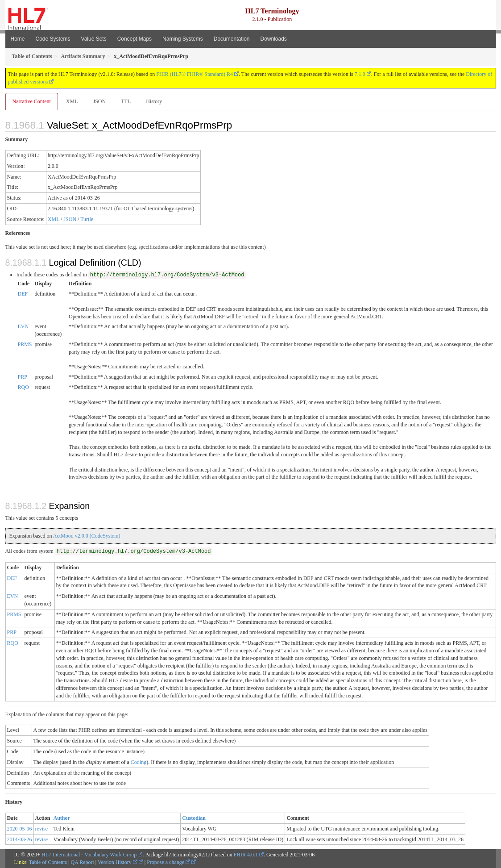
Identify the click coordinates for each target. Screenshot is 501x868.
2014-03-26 (20, 839)
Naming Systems (183, 39)
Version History (118, 862)
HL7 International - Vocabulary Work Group (89, 855)
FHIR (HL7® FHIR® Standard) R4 (195, 74)
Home (18, 39)
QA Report (83, 862)
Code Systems (53, 39)
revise (42, 829)
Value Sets (94, 39)
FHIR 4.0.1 (246, 855)
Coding (139, 762)
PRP (23, 377)
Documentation (232, 39)
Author (62, 818)
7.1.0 (360, 74)
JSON (99, 101)
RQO (23, 387)
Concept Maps (135, 39)
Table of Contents (48, 862)
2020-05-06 (20, 829)
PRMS (25, 344)
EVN (23, 326)
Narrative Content (32, 101)
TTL (126, 101)
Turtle (87, 219)
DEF (23, 294)
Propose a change (168, 862)
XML (72, 101)
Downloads (274, 39)
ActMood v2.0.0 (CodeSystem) (87, 536)
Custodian (194, 818)
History (154, 101)
